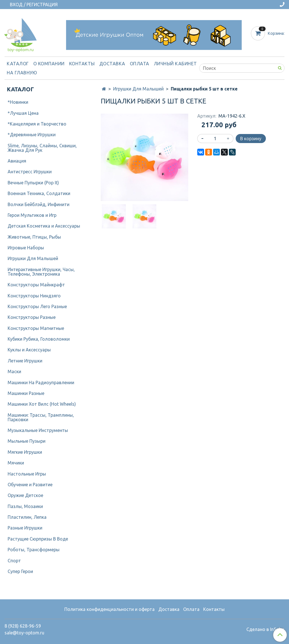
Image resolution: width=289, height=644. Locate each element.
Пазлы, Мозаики (25, 506)
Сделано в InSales (265, 629)
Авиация (17, 161)
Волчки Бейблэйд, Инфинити (39, 204)
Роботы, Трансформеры (34, 550)
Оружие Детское (25, 495)
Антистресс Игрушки (30, 172)
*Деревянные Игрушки (32, 135)
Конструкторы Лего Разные (37, 306)
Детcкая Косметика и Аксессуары (44, 226)
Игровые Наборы (26, 248)
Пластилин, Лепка (27, 517)
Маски (14, 371)
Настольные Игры (27, 474)
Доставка (112, 64)
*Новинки (18, 102)
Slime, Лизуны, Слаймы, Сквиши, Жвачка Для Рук (42, 148)
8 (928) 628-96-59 (23, 626)
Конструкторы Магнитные (36, 328)
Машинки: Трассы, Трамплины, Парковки (41, 417)
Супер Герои (20, 571)
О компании (49, 64)
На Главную (22, 73)
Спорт (14, 561)
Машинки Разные (26, 393)
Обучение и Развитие (30, 485)
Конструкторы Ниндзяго (34, 296)
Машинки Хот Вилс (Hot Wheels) (42, 404)
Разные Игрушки (25, 528)
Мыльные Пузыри (27, 441)
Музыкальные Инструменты (38, 430)
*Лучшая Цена (23, 113)
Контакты (82, 64)
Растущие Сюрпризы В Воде (38, 539)
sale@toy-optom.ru (24, 633)
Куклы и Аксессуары (29, 350)
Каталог (18, 64)
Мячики (16, 463)
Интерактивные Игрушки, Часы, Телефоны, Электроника (41, 272)
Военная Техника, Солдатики (39, 193)
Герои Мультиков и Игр (32, 215)
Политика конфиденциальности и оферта (110, 609)
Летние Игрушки (25, 361)
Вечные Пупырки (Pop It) (33, 183)
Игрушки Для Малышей (138, 89)
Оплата (140, 64)
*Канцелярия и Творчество (37, 124)
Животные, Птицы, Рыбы (34, 237)
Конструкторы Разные (32, 317)
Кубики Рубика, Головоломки (39, 339)
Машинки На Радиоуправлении (41, 382)
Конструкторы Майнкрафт (36, 285)
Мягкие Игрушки (25, 452)
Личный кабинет (175, 64)
